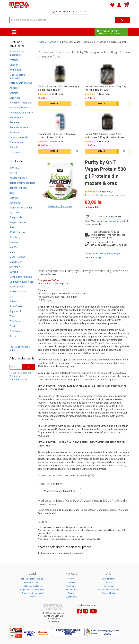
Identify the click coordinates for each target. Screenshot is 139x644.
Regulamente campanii (32, 593)
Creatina (14, 93)
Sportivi (71, 593)
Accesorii (14, 88)
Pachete (14, 147)
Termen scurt (17, 152)
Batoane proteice (19, 108)
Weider (13, 326)
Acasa (41, 42)
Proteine (14, 60)
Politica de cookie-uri (32, 586)
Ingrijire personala (19, 137)
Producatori (71, 590)
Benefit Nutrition (18, 188)
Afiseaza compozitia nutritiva (59, 491)
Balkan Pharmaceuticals (22, 183)
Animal (13, 173)
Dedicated (15, 203)
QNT (12, 297)
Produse (71, 582)
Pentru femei (16, 118)
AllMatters (15, 168)
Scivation (14, 302)
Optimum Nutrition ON (21, 282)
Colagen (14, 65)
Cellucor (14, 198)
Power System (17, 287)
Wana (13, 316)
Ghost (13, 227)
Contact (109, 582)
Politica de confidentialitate (32, 579)
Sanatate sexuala (19, 127)
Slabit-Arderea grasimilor (17, 76)
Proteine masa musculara (17, 53)
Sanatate (14, 122)
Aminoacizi (15, 70)
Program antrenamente (109, 590)
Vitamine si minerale (20, 103)
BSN (12, 193)
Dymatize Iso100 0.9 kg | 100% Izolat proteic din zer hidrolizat (57, 136)
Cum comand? (109, 579)
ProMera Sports (18, 292)
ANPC (32, 597)
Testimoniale (109, 586)
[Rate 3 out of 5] (43, 94)
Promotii (71, 579)
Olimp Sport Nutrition (21, 277)
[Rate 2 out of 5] (41, 94)
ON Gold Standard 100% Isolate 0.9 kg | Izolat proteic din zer (58, 88)
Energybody (16, 217)
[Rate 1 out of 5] (39, 94)
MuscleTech (16, 262)
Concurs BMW (109, 593)
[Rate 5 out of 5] (47, 94)
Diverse (13, 336)
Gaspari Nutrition (18, 223)
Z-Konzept (15, 331)
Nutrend (14, 272)
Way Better (15, 321)
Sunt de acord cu (20, 376)
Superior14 (15, 311)
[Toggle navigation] (14, 32)
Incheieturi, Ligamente (21, 113)
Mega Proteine (17, 257)
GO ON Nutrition (18, 232)
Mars (12, 252)
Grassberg (15, 237)
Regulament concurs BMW (32, 590)
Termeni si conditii (32, 582)
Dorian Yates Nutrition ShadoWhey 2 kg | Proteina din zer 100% (106, 88)
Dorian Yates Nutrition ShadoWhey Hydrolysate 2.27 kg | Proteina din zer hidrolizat (104, 136)
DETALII (54, 104)
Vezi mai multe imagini (60, 206)
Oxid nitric (15, 98)
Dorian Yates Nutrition (21, 208)
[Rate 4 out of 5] (45, 94)
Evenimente (71, 597)
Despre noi (71, 586)
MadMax (14, 247)
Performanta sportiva (21, 83)
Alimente (14, 132)
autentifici (115, 221)
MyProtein (15, 267)
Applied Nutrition (18, 178)
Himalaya (14, 242)
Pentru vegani (17, 142)
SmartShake (16, 306)
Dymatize (14, 213)
